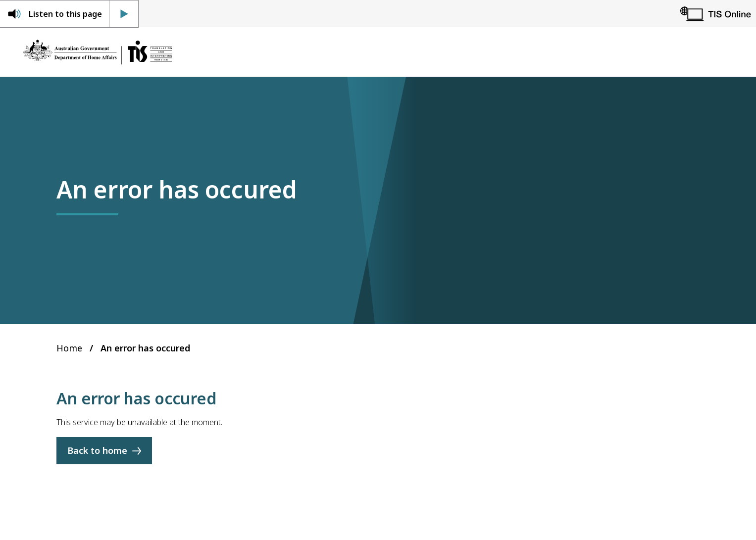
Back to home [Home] (97, 451)
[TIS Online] (716, 14)
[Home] (98, 52)
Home (69, 348)
